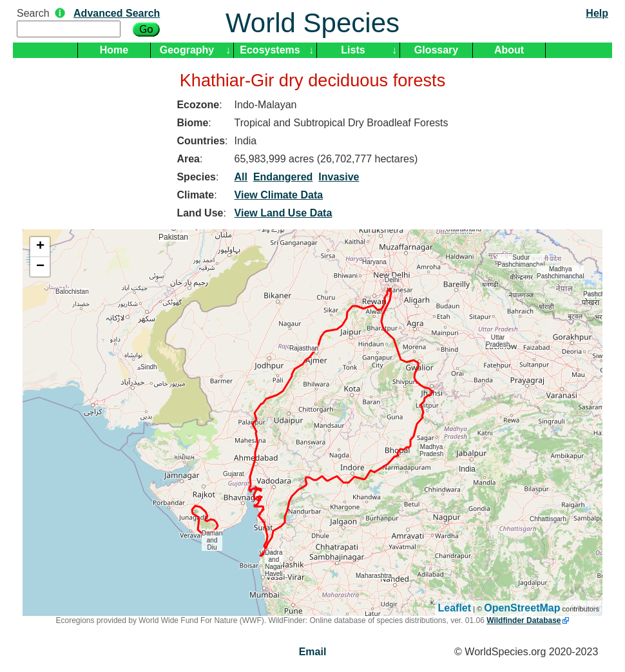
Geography (187, 50)
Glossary (436, 50)
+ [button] (40, 247)
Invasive (339, 177)
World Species (312, 23)
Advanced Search (117, 13)
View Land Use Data (284, 213)
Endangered (283, 177)
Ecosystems (270, 50)
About (509, 50)
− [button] (40, 267)
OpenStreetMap (522, 608)
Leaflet (455, 608)
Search (33, 13)
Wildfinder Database (524, 620)
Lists (353, 50)
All (241, 177)
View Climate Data (279, 195)
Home (114, 50)
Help (597, 13)
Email (313, 652)
